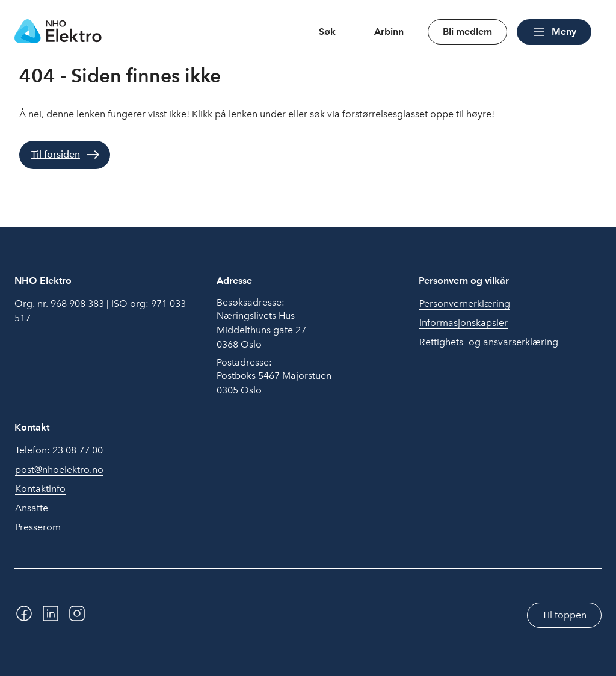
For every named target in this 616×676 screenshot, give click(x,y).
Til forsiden (56, 154)
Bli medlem (467, 32)
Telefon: (59, 450)
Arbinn (389, 32)
